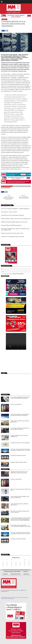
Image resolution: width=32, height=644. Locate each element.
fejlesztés (28, 186)
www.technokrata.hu (4, 599)
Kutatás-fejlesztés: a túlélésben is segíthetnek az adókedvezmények (9, 198)
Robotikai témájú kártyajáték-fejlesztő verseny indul (14, 222)
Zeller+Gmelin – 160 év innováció (9, 212)
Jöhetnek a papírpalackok (16, 404)
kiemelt (8, 188)
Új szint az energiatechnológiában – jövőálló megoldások (15, 209)
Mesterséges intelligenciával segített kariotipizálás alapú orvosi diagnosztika (15, 229)
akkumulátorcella (17, 186)
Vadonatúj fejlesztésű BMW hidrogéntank (11, 225)
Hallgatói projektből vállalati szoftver (19, 462)
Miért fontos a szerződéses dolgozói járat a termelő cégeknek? (20, 512)
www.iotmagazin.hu (11, 599)
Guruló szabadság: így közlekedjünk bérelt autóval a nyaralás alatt (20, 497)
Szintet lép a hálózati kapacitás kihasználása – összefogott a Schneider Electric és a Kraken (21, 450)
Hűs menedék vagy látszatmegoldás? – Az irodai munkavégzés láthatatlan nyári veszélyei (21, 526)
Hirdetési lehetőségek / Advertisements (12, 572)
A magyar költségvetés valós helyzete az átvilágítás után (19, 436)
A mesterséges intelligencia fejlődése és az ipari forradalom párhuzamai (20, 429)
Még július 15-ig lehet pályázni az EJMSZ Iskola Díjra (21, 490)
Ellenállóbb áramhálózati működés (18, 456)
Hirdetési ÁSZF (26, 574)
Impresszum (5, 574)
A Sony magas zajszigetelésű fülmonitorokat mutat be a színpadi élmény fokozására (20, 398)
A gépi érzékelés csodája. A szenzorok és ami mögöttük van (16, 219)
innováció (4, 188)
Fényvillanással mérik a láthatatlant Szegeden (12, 215)
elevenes (23, 186)
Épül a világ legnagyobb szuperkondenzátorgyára (24, 197)
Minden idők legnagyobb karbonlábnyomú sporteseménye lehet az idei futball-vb (20, 415)
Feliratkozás (5, 276)
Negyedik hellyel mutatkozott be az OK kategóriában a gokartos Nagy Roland (19, 472)
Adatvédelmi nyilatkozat (15, 574)
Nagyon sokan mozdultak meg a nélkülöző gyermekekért (20, 421)
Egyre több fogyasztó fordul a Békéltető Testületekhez (19, 504)
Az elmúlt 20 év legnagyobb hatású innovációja (13, 237)
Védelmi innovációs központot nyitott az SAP (12, 233)
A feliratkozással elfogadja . (12, 274)
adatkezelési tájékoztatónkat (18, 274)
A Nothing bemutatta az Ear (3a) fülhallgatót (20, 443)
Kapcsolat (26, 572)
